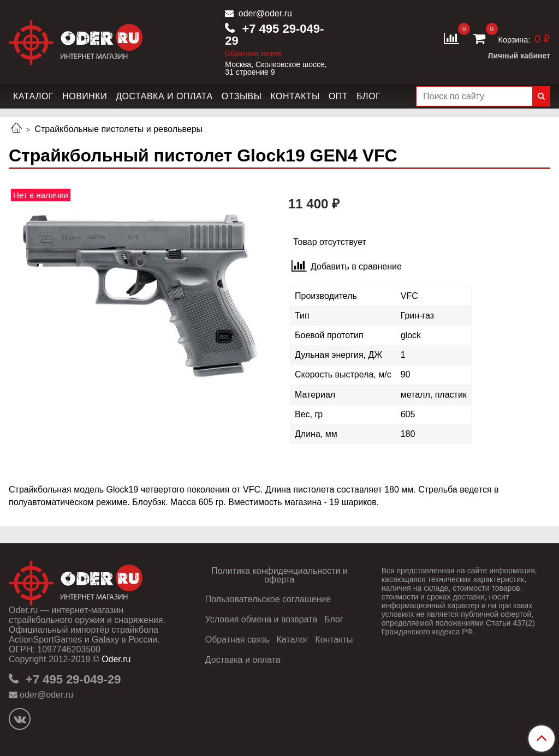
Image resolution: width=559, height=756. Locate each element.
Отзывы (242, 96)
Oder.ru (116, 659)
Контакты (295, 96)
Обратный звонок (253, 54)
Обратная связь (237, 640)
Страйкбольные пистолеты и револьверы (118, 129)
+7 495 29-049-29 (274, 35)
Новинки (85, 96)
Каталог (33, 96)
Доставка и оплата (164, 96)
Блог (368, 96)
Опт (338, 96)
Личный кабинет (519, 56)
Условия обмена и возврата (261, 619)
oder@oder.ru (264, 13)
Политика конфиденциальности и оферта (279, 575)
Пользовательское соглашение (268, 599)
